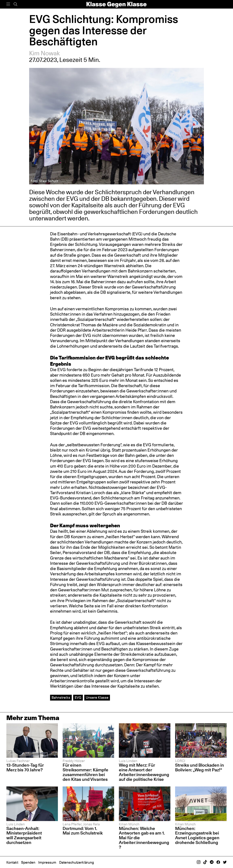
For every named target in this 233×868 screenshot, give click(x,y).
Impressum (47, 862)
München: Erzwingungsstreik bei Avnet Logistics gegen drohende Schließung (197, 836)
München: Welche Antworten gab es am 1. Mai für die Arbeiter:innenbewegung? (144, 838)
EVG (78, 698)
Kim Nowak (45, 53)
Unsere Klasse (97, 698)
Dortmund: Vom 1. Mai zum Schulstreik (83, 831)
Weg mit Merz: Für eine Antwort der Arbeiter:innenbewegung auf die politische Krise (144, 772)
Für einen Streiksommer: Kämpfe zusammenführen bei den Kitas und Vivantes (85, 772)
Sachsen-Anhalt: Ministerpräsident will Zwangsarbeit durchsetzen (24, 836)
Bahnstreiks (61, 698)
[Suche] (15, 4)
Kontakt (12, 862)
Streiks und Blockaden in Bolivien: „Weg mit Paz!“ (200, 767)
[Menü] (8, 4)
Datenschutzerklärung (77, 862)
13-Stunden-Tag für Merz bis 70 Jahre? (25, 767)
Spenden (28, 862)
